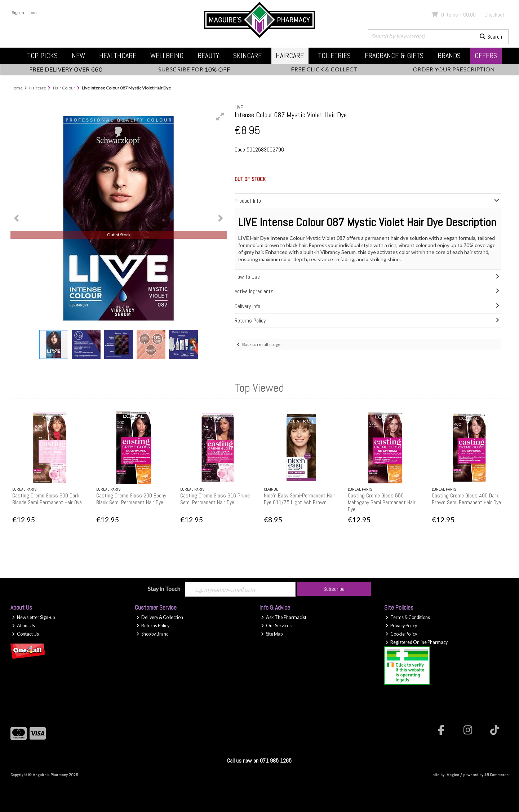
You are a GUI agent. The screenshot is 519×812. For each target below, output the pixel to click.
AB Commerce (496, 775)
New (78, 56)
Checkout (494, 15)
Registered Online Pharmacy (416, 642)
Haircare (290, 56)
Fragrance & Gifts (394, 56)
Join (33, 12)
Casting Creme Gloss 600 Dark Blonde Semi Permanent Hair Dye (47, 499)
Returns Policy (153, 626)
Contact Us (25, 634)
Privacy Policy (401, 626)
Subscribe (334, 589)
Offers (486, 56)
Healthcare (118, 56)
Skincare (247, 56)
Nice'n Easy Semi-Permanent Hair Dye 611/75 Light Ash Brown (300, 499)
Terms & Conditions (408, 617)
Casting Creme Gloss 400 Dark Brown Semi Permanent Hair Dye (466, 499)
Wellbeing (167, 56)
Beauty (208, 56)
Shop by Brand (152, 634)
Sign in (18, 12)
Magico (453, 775)
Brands (449, 56)
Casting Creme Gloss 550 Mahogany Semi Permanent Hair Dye (382, 502)
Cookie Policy (401, 634)
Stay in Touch (164, 589)
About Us (23, 626)
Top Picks (42, 56)
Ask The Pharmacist (284, 617)
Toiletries (334, 56)
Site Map (272, 634)
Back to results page (261, 344)
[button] (220, 117)
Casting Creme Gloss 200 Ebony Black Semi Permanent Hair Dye (131, 499)
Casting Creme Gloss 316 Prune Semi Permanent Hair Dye (215, 499)
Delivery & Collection (160, 617)
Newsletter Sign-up (33, 617)
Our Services (276, 626)
